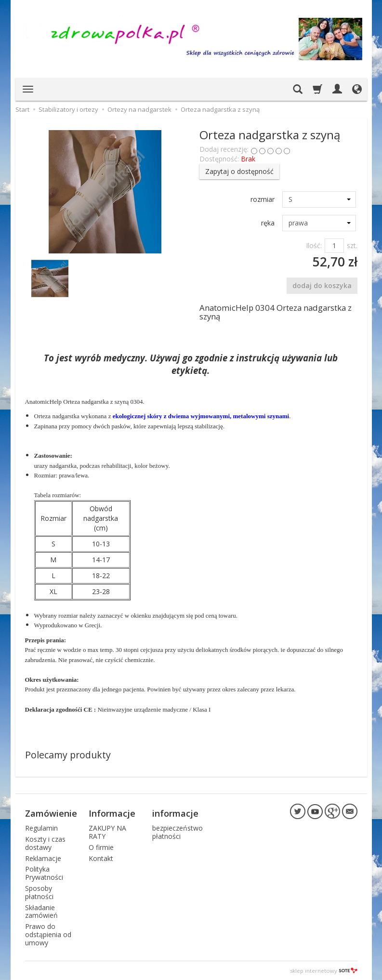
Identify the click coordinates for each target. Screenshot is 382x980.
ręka (268, 223)
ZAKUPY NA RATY (107, 832)
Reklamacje (43, 858)
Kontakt (101, 858)
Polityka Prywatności (44, 873)
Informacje (112, 813)
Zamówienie (51, 813)
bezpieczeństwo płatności (178, 832)
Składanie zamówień (41, 912)
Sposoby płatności (39, 892)
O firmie (101, 847)
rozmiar (263, 199)
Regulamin (41, 828)
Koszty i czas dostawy (45, 843)
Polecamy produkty (68, 755)
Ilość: (314, 245)
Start (22, 109)
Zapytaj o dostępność (239, 171)
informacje (175, 813)
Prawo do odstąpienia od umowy (48, 934)
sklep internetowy (324, 970)
